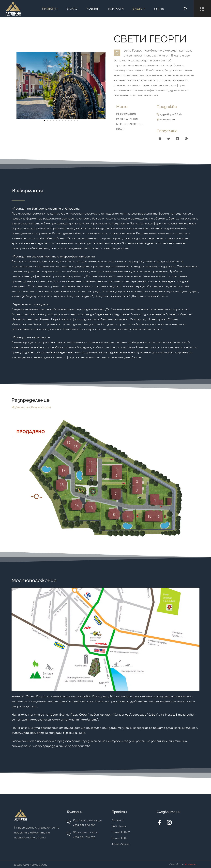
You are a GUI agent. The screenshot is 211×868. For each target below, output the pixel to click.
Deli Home (119, 826)
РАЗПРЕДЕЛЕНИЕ (127, 119)
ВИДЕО (121, 129)
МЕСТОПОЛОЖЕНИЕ (130, 124)
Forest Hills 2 (121, 832)
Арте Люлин (121, 844)
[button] (17, 85)
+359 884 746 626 (171, 114)
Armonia (118, 820)
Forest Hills (120, 838)
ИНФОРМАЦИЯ (126, 114)
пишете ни (167, 119)
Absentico (191, 864)
